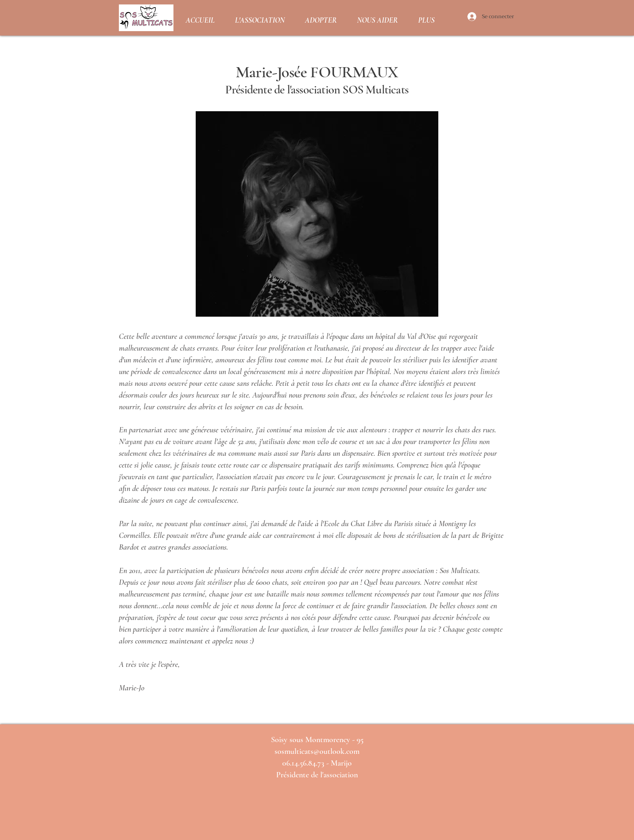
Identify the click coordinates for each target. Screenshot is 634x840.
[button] (260, 18)
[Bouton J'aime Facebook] (316, 827)
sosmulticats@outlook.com (317, 751)
